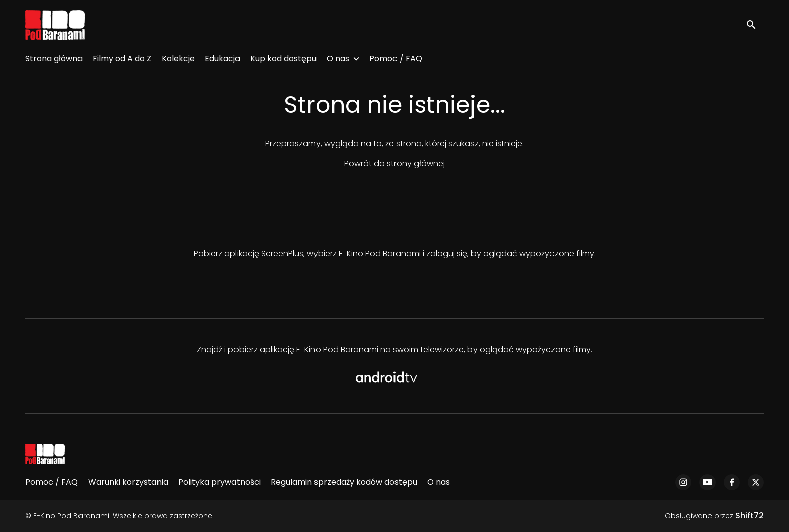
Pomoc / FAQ (396, 59)
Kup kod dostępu (283, 59)
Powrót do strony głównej (395, 163)
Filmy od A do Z (122, 59)
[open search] (755, 25)
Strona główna (54, 59)
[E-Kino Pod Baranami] (45, 454)
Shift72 (749, 516)
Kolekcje (178, 59)
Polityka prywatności (219, 482)
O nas (338, 59)
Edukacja (222, 59)
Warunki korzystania (128, 482)
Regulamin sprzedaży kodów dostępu (344, 482)
